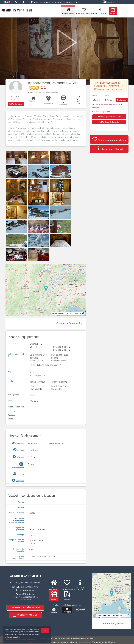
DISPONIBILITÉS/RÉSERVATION (25, 608)
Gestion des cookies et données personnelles (20, 640)
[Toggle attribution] (83, 313)
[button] (16, 104)
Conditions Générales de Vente (82, 639)
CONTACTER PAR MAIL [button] (25, 615)
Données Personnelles (62, 639)
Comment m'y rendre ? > (69, 323)
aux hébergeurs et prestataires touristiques (62, 642)
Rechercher (122, 100)
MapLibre (78, 313)
